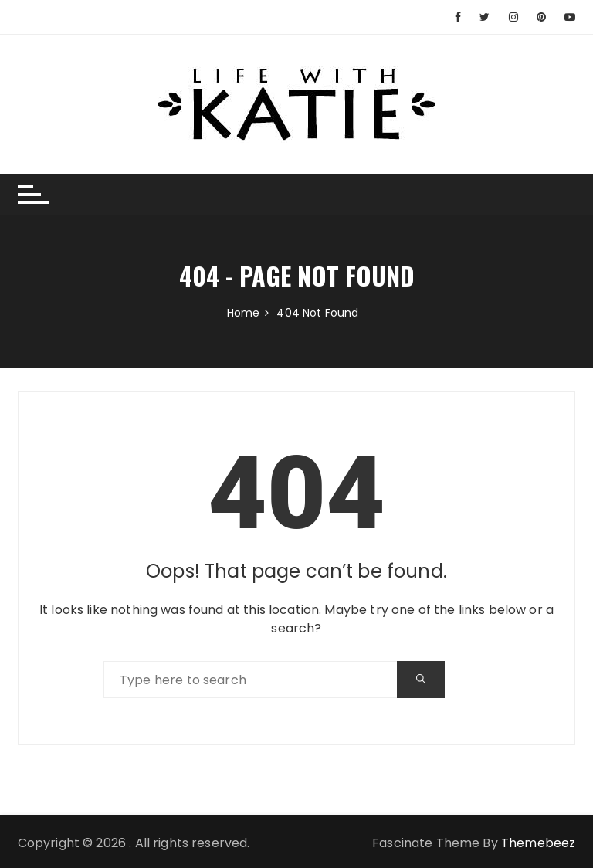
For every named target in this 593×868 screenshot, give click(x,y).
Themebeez (538, 843)
